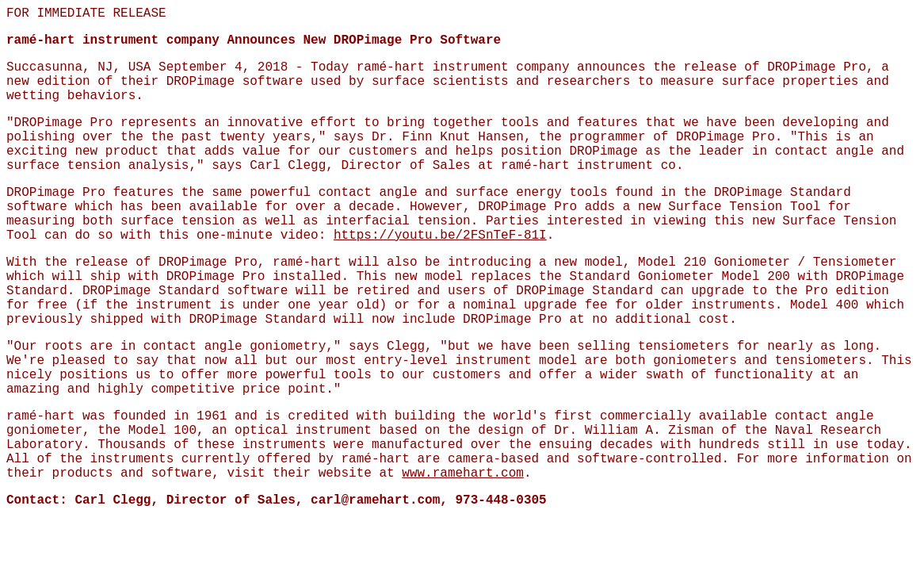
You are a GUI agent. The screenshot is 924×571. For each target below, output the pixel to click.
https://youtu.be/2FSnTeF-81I (440, 236)
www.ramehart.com (463, 473)
